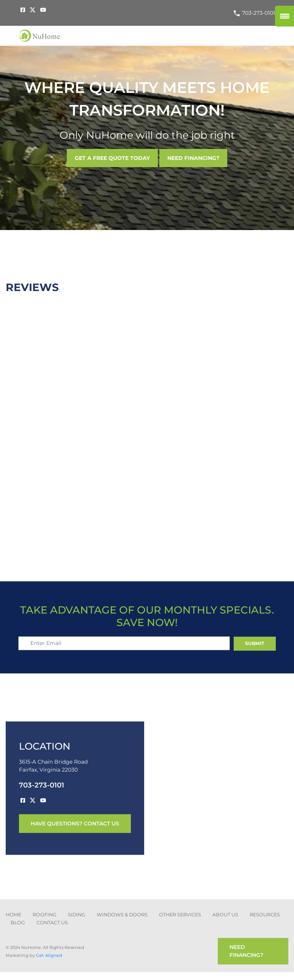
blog (18, 923)
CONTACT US (52, 923)
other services (180, 915)
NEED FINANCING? (193, 158)
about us (225, 915)
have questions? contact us (75, 823)
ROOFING (45, 915)
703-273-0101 (254, 13)
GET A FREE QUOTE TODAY (112, 158)
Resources (265, 915)
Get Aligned (49, 955)
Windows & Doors (122, 915)
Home (13, 915)
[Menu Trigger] (285, 16)
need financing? (246, 951)
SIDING (77, 915)
